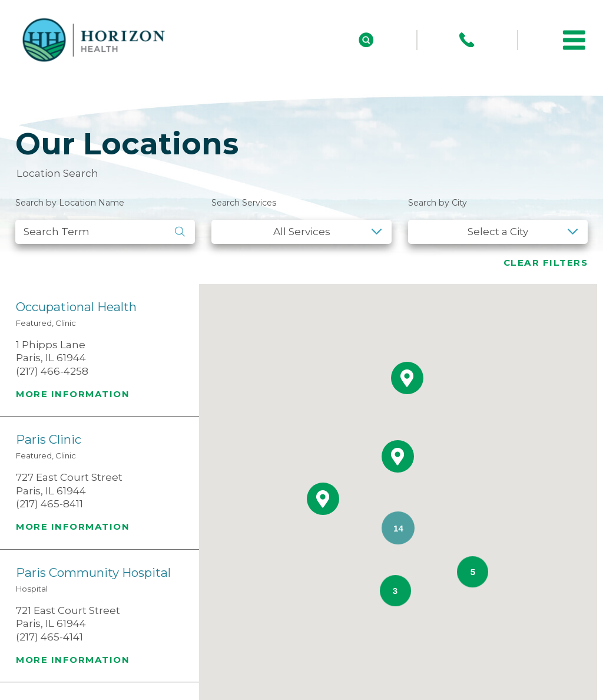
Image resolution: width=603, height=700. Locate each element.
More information (73, 394)
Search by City (438, 203)
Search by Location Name (70, 203)
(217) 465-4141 (49, 637)
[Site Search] (366, 40)
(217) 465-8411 (49, 504)
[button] (574, 40)
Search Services (244, 203)
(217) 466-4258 (52, 371)
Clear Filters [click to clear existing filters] (546, 263)
